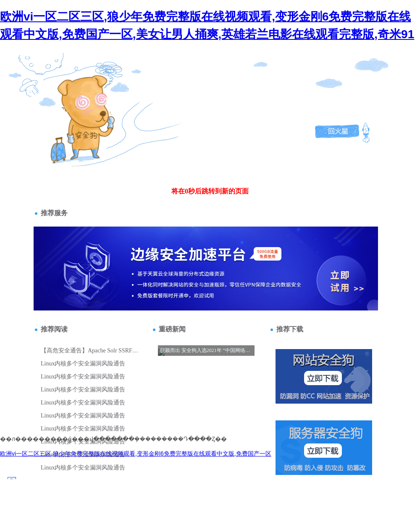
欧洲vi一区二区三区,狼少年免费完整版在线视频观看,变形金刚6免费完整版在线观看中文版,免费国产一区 (136, 454)
